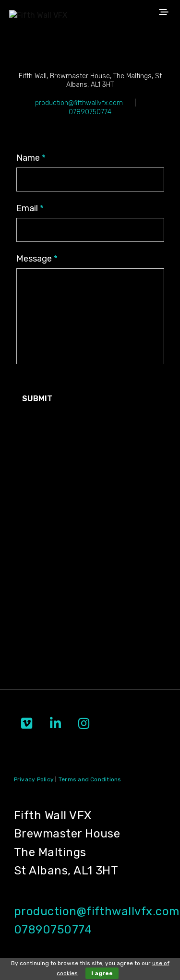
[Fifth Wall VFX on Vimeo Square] (27, 724)
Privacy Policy (34, 779)
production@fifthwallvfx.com (80, 103)
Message (37, 259)
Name (31, 158)
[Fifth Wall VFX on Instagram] (84, 724)
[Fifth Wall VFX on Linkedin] (55, 724)
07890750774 (90, 112)
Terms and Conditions (90, 779)
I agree (102, 973)
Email (30, 208)
